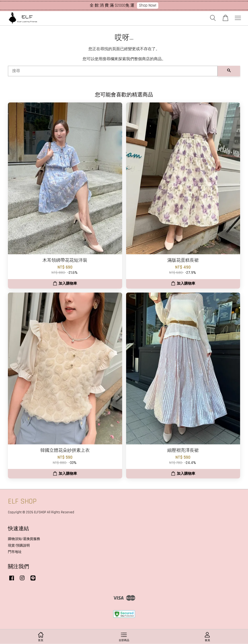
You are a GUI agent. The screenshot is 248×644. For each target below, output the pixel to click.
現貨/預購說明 (19, 546)
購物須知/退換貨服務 (24, 539)
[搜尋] (113, 71)
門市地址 (15, 552)
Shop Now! (148, 5)
